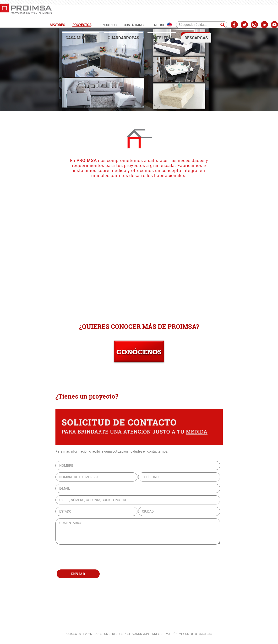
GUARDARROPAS (123, 38)
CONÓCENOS (108, 25)
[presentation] (92, 557)
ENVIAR (78, 574)
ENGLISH (159, 25)
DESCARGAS (196, 38)
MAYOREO (57, 25)
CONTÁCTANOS (135, 25)
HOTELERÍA (162, 38)
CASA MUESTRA (81, 38)
